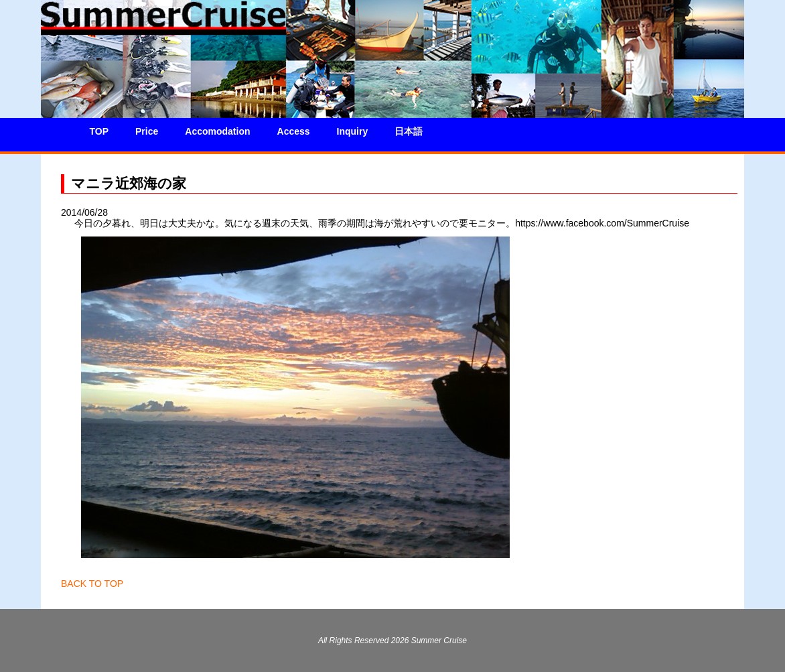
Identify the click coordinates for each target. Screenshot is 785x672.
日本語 (409, 131)
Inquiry (353, 131)
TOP (99, 131)
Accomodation (217, 131)
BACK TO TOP (92, 584)
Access (294, 131)
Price (147, 131)
